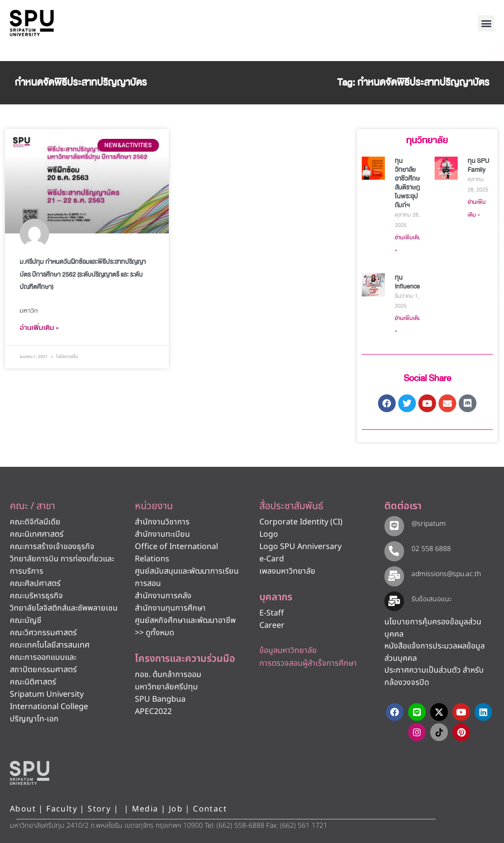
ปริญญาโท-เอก (34, 719)
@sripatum (427, 524)
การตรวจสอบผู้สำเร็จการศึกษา (308, 663)
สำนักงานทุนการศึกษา (170, 608)
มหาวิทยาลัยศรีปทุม (166, 687)
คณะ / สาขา (32, 506)
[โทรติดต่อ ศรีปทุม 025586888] (452, 89)
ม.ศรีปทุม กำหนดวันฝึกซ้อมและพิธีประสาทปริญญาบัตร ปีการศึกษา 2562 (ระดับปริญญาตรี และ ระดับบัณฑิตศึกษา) (83, 274)
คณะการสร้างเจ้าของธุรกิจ (52, 547)
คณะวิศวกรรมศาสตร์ (43, 633)
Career (272, 625)
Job (176, 809)
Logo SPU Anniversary (300, 547)
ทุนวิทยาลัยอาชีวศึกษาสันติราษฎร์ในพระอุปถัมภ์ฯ (409, 183)
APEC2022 (153, 712)
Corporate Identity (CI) (301, 522)
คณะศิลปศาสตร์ (35, 584)
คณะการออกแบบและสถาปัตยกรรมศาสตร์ (43, 664)
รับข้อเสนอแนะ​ (430, 599)
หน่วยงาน (154, 506)
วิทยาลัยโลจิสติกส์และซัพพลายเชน (64, 608)
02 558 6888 (430, 549)
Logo (269, 534)
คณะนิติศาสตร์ (33, 682)
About (23, 809)
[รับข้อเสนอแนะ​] (394, 600)
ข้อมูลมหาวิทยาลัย (288, 650)
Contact (210, 809)
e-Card (272, 559)
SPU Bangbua (160, 699)
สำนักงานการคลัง (163, 596)
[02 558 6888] (394, 550)
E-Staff (272, 613)
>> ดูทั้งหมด (155, 633)
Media (146, 809)
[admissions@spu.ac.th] (394, 575)
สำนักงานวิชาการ (162, 522)
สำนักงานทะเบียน (162, 534)
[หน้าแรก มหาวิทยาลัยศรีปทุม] (30, 773)
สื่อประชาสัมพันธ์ (291, 506)
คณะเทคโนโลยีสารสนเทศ (50, 645)
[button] (486, 23)
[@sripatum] (394, 525)
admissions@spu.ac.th (445, 574)
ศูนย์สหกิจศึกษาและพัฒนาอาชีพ (185, 620)
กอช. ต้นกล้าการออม (168, 675)
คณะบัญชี (26, 620)
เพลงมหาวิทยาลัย (287, 571)
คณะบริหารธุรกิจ (36, 596)
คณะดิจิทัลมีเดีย (35, 522)
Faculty (62, 809)
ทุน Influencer (408, 282)
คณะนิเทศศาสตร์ (37, 534)
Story (99, 809)
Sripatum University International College (49, 700)
